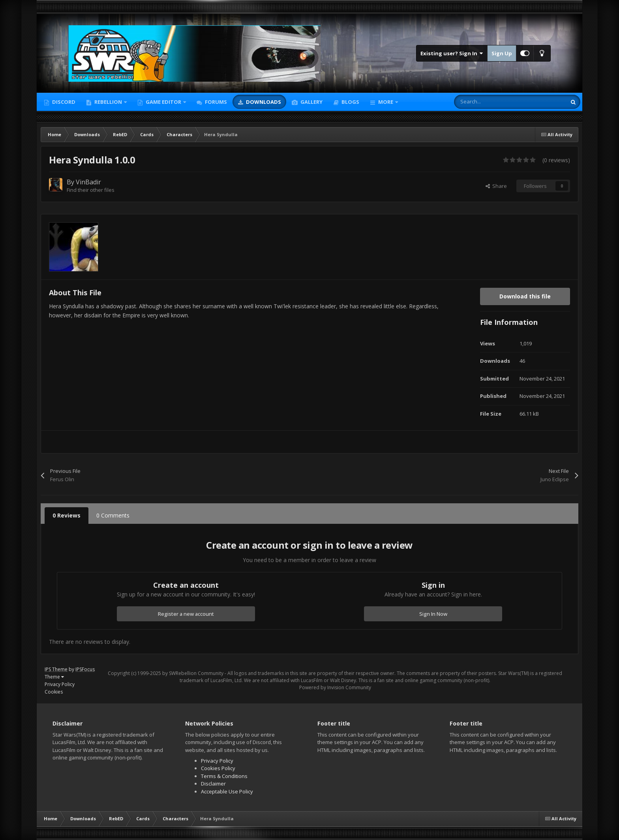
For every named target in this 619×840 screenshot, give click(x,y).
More (386, 102)
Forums (215, 102)
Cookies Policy (218, 768)
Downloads (263, 102)
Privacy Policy (60, 684)
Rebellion (108, 102)
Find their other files (91, 190)
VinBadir (88, 182)
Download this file (525, 296)
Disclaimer (213, 784)
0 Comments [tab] (113, 515)
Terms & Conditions (224, 776)
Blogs (350, 102)
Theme (54, 677)
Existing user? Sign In (452, 53)
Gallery (311, 102)
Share (496, 186)
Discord (63, 102)
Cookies (54, 692)
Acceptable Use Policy (227, 791)
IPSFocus (85, 669)
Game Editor (163, 102)
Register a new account (186, 614)
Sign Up (502, 53)
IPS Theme (56, 669)
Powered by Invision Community (335, 687)
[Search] (493, 102)
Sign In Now (433, 614)
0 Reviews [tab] (67, 515)
